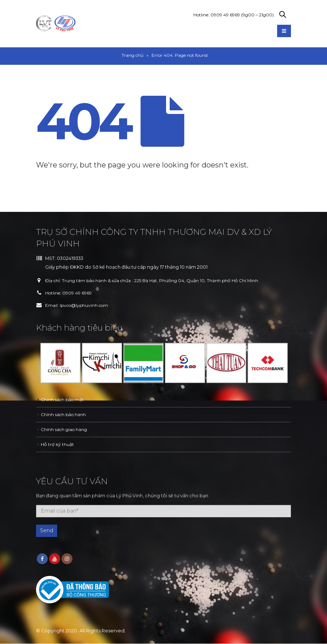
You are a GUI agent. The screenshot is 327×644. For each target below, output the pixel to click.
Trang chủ (133, 55)
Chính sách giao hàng (66, 429)
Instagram (67, 559)
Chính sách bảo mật (64, 400)
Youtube (55, 559)
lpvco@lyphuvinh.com (86, 305)
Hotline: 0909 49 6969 (234, 15)
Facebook (42, 559)
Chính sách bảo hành (65, 414)
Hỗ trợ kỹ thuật (57, 444)
